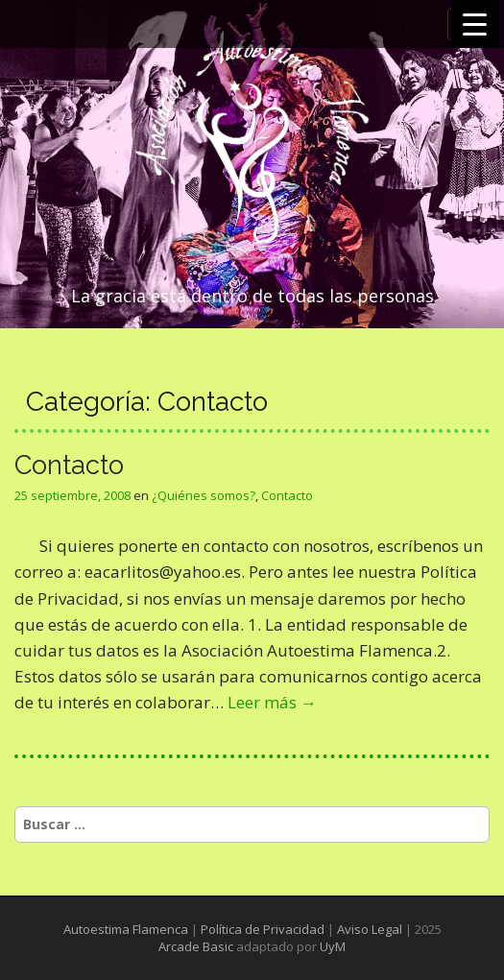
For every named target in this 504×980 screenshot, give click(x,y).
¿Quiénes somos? (204, 495)
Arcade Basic (196, 946)
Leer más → (272, 702)
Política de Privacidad (263, 929)
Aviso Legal (370, 929)
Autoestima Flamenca (126, 929)
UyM (333, 946)
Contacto (69, 465)
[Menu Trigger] (475, 24)
